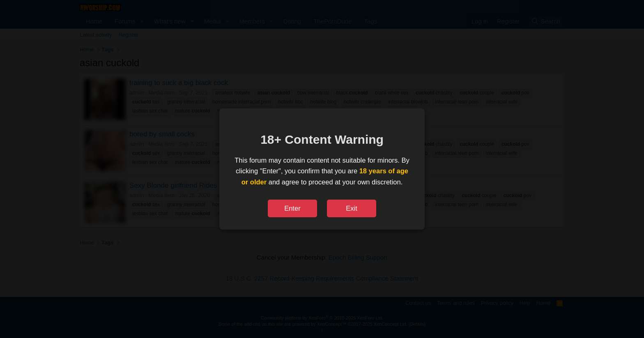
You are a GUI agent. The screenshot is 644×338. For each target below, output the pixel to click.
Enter (292, 208)
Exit (352, 208)
